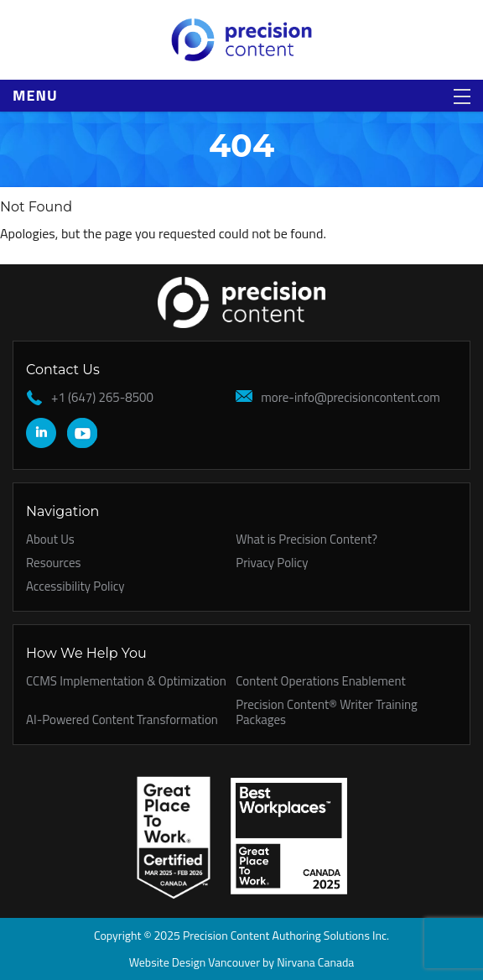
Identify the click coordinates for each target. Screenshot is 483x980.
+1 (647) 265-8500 (102, 397)
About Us (50, 539)
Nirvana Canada (315, 962)
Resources (54, 563)
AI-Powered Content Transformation (122, 719)
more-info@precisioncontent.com (351, 397)
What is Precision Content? (306, 539)
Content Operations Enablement (320, 681)
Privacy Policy (272, 563)
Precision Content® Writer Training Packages (326, 712)
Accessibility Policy (75, 586)
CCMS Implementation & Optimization (126, 681)
